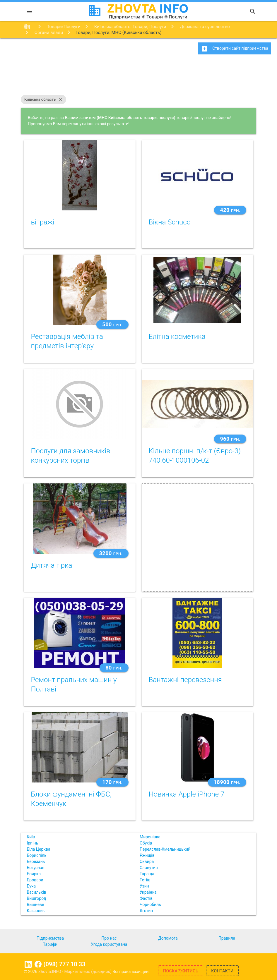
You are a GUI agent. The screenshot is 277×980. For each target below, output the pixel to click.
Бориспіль (36, 855)
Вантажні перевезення (185, 680)
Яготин (146, 911)
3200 (111, 553)
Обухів (146, 843)
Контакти (222, 971)
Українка (148, 892)
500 (112, 324)
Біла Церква (38, 849)
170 (112, 782)
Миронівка (150, 837)
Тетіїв (145, 880)
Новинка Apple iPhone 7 (187, 794)
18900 (227, 782)
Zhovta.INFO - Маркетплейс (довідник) (76, 972)
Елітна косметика (177, 337)
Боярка (34, 874)
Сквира (147, 861)
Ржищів (147, 855)
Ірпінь (32, 843)
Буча (31, 886)
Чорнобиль (150, 905)
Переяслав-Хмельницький (165, 849)
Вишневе (35, 905)
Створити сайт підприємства (235, 49)
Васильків (36, 892)
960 (230, 439)
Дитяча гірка (51, 565)
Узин (144, 886)
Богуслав (35, 868)
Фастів (146, 898)
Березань (36, 861)
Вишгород (36, 898)
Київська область (43, 99)
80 (114, 668)
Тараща (147, 874)
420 (230, 210)
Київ (31, 837)
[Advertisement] (138, 78)
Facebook (38, 964)
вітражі (42, 222)
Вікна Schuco (170, 222)
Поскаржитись (181, 971)
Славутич (149, 868)
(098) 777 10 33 (64, 964)
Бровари (35, 880)
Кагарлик (36, 911)
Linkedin (28, 964)
